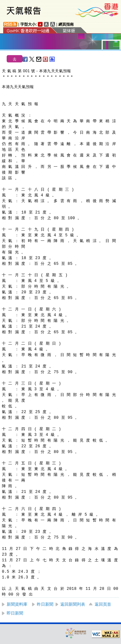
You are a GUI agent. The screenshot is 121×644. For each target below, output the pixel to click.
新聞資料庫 (17, 604)
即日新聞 (15, 613)
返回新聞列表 (73, 604)
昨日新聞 (45, 604)
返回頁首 (103, 604)
